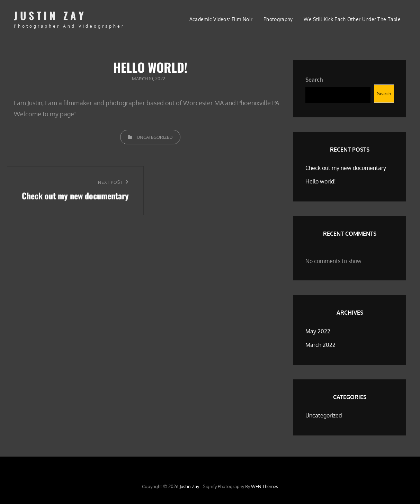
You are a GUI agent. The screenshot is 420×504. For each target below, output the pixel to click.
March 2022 (320, 345)
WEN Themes (265, 486)
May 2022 (318, 331)
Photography (278, 19)
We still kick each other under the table (352, 19)
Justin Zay (50, 15)
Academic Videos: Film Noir (221, 19)
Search (314, 80)
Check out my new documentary (346, 168)
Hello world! (321, 181)
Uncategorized (155, 137)
